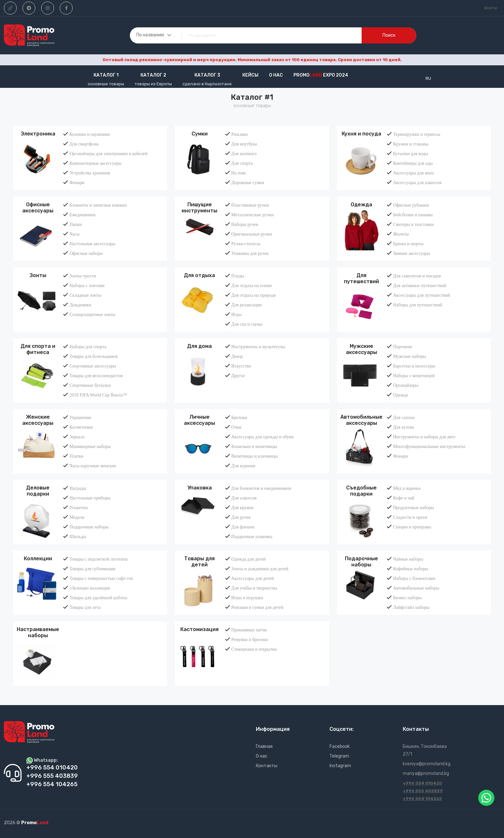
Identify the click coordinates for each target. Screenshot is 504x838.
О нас (276, 75)
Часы (74, 234)
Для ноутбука (244, 144)
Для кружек (243, 507)
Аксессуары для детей (253, 578)
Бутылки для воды (411, 154)
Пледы (238, 276)
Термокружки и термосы (417, 134)
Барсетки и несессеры (414, 366)
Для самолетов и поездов (417, 276)
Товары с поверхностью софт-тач (101, 578)
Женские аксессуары (38, 420)
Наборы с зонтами (87, 285)
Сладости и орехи (410, 517)
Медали (77, 517)
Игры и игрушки (247, 598)
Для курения (243, 466)
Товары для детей (199, 562)
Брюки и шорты (408, 244)
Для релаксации (247, 305)
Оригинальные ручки (252, 234)
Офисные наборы (86, 253)
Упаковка (200, 488)
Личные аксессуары (199, 420)
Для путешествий (361, 278)
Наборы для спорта (88, 347)
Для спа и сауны (247, 324)
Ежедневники (82, 215)
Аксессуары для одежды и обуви (263, 437)
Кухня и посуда (361, 134)
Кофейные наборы (411, 569)
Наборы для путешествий (418, 305)
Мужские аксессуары (361, 349)
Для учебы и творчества (254, 588)
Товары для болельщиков (94, 356)
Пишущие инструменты (199, 208)
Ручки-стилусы (246, 244)
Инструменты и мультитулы (258, 347)
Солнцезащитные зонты (92, 314)
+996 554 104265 (422, 799)
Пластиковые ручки (250, 205)
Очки (236, 427)
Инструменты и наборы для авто (424, 437)
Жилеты (401, 234)
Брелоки (239, 417)
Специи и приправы (412, 527)
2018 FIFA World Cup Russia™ (98, 395)
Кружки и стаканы (411, 144)
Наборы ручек (245, 224)
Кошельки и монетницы (254, 446)
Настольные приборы (90, 498)
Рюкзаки (240, 134)
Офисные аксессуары (38, 208)
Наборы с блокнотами (414, 578)
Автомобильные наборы (416, 588)
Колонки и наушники (90, 134)
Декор (237, 356)
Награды (78, 488)
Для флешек (243, 527)
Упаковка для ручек (250, 253)
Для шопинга (244, 154)
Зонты (38, 275)
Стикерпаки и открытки (254, 649)
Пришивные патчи (249, 630)
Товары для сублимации (92, 569)
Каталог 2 (153, 75)
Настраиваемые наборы (38, 632)
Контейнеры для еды (413, 163)
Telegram (339, 756)
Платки (76, 456)
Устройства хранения (90, 173)
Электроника (38, 134)
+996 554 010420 (422, 783)
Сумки (200, 134)
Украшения (80, 417)
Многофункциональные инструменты (429, 446)
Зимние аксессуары (412, 253)
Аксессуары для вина (414, 173)
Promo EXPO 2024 (321, 75)
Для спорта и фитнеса (38, 349)
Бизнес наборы (407, 598)
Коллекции (38, 559)
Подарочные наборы (89, 527)
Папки (76, 224)
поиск (389, 35)
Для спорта (242, 163)
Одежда (361, 205)
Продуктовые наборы (414, 507)
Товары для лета (85, 607)
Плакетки (78, 507)
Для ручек (241, 517)
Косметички (81, 427)
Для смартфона (84, 144)
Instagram (340, 766)
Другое (238, 376)
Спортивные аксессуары (93, 366)
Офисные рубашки (411, 205)
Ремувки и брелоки (250, 639)
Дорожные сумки (248, 182)
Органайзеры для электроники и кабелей (108, 154)
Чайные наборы (408, 559)
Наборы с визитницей (414, 376)
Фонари (77, 182)
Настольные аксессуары (92, 244)
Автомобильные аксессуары (361, 420)
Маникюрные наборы (90, 446)
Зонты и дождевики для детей (260, 569)
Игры (237, 314)
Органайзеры (406, 385)
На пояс (239, 173)
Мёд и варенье (407, 488)
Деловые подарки (38, 491)
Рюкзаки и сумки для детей (257, 607)
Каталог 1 (106, 75)
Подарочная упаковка (252, 536)
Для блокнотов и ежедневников (261, 488)
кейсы (250, 75)
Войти (491, 8)
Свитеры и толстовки (413, 224)
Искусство (241, 366)
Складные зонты (85, 295)
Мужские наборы (410, 356)
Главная (264, 746)
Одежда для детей (249, 559)
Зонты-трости (83, 276)
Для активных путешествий (420, 285)
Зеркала (77, 437)
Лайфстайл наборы (411, 607)
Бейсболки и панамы (413, 215)
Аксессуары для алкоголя (417, 182)
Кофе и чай (404, 498)
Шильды (78, 536)
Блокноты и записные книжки (98, 205)
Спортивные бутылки (90, 385)
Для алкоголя (244, 498)
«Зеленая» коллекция (90, 588)
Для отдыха (199, 275)
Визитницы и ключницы (255, 456)
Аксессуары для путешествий (422, 295)
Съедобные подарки (361, 491)
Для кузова (404, 427)
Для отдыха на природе (254, 295)
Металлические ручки (253, 215)
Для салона (404, 417)
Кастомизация (199, 629)
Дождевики (80, 305)
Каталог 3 (207, 75)
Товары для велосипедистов (96, 376)
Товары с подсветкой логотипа (99, 559)
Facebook (340, 746)
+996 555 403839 (423, 791)
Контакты (267, 766)
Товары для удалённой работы (98, 598)
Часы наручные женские (93, 466)
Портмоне (403, 347)
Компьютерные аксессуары (95, 163)
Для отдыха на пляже (252, 285)
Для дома (199, 346)
